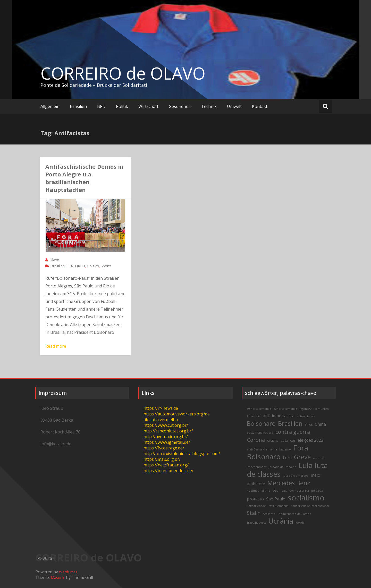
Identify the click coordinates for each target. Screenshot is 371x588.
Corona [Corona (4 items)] (256, 440)
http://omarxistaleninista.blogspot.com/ (182, 454)
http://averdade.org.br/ (166, 437)
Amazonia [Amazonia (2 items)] (254, 416)
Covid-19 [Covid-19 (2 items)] (273, 441)
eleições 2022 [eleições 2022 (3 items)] (310, 440)
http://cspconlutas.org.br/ (168, 431)
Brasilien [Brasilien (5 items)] (290, 423)
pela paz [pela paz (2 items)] (317, 491)
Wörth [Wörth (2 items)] (300, 523)
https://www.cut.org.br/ (166, 425)
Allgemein (50, 106)
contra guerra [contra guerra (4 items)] (293, 432)
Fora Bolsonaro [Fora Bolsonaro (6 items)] (277, 452)
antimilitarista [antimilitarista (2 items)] (306, 416)
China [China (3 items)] (320, 424)
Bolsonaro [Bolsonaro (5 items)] (261, 423)
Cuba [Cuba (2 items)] (284, 441)
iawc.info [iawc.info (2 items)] (319, 458)
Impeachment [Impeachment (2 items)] (257, 467)
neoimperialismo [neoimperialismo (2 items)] (259, 491)
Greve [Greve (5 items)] (302, 457)
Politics (93, 266)
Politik (122, 106)
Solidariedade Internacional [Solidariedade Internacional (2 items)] (310, 506)
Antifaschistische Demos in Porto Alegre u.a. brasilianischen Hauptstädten (85, 178)
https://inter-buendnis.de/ (168, 471)
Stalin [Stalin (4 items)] (254, 513)
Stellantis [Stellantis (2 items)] (269, 514)
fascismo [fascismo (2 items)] (285, 449)
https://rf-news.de (161, 408)
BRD (101, 106)
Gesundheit (180, 106)
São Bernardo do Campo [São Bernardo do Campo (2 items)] (294, 514)
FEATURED (76, 266)
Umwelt (234, 106)
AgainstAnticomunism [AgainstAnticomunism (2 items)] (314, 409)
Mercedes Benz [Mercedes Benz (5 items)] (289, 483)
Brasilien (78, 106)
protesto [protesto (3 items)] (255, 499)
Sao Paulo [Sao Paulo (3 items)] (276, 499)
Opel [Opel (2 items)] (276, 491)
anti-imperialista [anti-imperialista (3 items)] (279, 416)
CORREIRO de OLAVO (123, 73)
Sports (106, 266)
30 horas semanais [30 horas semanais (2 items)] (259, 409)
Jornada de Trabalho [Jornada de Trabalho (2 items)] (283, 467)
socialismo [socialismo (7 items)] (306, 498)
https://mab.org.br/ (162, 459)
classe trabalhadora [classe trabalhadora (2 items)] (260, 433)
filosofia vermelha (161, 420)
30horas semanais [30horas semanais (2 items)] (285, 409)
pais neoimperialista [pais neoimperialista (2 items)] (295, 491)
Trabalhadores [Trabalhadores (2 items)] (256, 523)
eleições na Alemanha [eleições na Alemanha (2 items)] (262, 449)
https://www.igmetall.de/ (167, 442)
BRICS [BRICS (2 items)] (309, 425)
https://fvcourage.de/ (164, 448)
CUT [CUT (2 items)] (293, 441)
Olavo (54, 260)
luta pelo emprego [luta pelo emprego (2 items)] (296, 476)
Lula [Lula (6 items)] (306, 465)
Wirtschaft (148, 106)
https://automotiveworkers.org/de (177, 414)
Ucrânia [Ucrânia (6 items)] (281, 521)
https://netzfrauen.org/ (166, 465)
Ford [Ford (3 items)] (287, 458)
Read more (56, 346)
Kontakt (260, 106)
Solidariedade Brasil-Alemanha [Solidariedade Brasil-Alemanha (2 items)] (268, 506)
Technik (209, 106)
